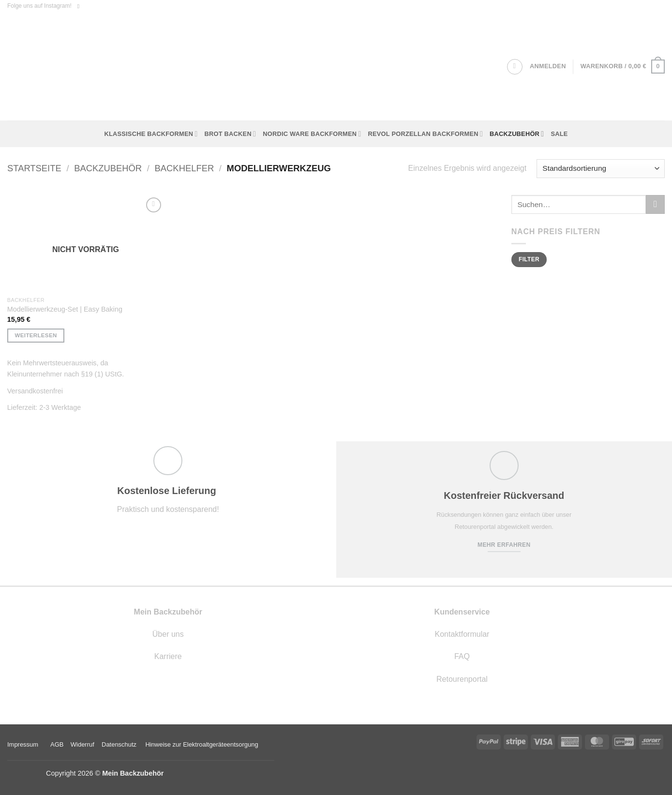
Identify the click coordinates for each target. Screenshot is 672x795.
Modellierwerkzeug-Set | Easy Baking (65, 309)
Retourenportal (462, 679)
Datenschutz (119, 744)
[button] (548, 66)
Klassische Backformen (151, 134)
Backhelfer (185, 168)
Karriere (168, 656)
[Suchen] (515, 67)
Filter (529, 259)
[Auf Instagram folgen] (80, 6)
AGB (57, 744)
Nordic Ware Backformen (312, 134)
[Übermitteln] (655, 204)
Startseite (34, 168)
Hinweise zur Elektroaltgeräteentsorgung (202, 744)
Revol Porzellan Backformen (426, 134)
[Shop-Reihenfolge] (601, 169)
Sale (559, 134)
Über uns (168, 634)
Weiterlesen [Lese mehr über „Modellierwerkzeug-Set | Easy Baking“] (36, 335)
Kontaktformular (462, 634)
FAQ (462, 656)
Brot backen (231, 134)
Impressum (23, 744)
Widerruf (82, 744)
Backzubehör (517, 134)
